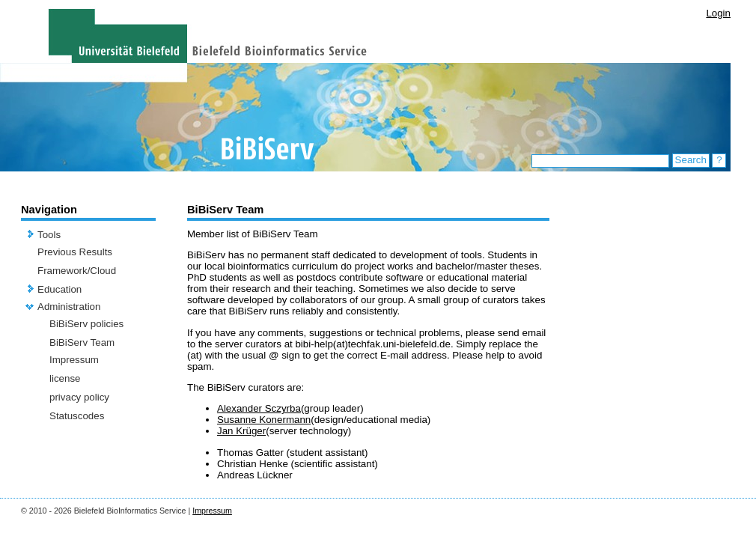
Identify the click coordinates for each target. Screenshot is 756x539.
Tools (49, 235)
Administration (69, 307)
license (65, 378)
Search (691, 160)
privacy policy (79, 397)
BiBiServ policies (86, 324)
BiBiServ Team (82, 342)
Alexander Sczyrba (259, 408)
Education (60, 289)
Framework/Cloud (77, 271)
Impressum (74, 360)
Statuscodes (77, 416)
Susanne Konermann (264, 420)
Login (718, 13)
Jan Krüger (241, 431)
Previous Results (75, 252)
